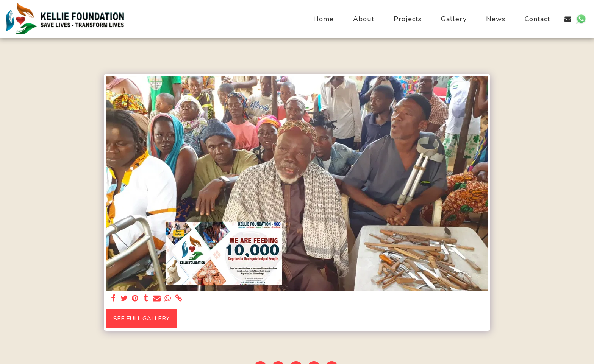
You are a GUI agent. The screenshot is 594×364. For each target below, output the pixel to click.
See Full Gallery (141, 318)
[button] (568, 19)
